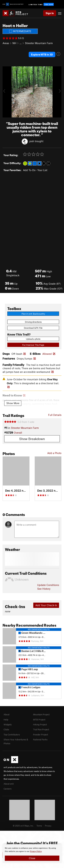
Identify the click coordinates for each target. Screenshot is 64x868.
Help (6, 720)
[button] (6, 92)
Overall (18, 433)
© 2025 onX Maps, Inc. (23, 826)
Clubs (6, 729)
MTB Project (39, 720)
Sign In (50, 13)
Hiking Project (40, 724)
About (6, 714)
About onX (9, 784)
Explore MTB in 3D (42, 54)
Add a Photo (54, 453)
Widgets (8, 724)
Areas (6, 43)
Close (32, 858)
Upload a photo (33, 339)
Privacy (48, 826)
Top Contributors (12, 735)
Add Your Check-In (46, 605)
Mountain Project (41, 714)
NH (14, 43)
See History (44, 589)
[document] (32, 854)
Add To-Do (29, 170)
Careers (8, 789)
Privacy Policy (36, 851)
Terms (39, 826)
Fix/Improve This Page (33, 345)
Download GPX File (33, 328)
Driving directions (33, 322)
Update (48, 585)
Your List (42, 170)
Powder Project (41, 735)
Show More (13, 403)
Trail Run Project (41, 729)
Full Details (55, 415)
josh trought (36, 141)
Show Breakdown (32, 439)
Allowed (47, 354)
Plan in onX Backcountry (33, 314)
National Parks (40, 739)
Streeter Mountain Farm (39, 43)
